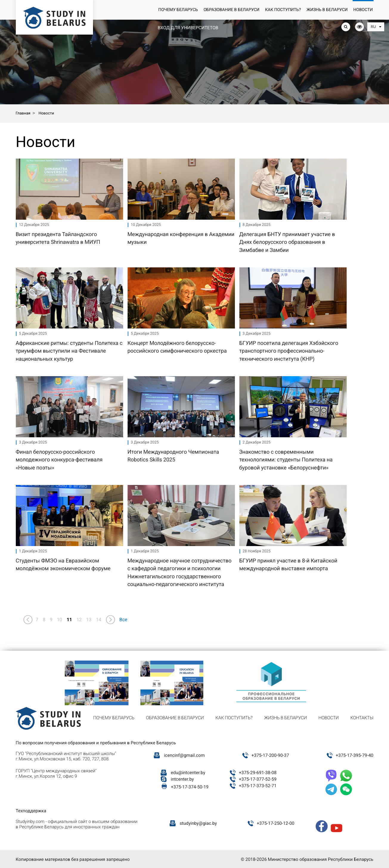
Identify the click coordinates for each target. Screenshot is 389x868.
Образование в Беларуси (231, 10)
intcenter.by (182, 779)
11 (69, 620)
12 (79, 620)
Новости (363, 10)
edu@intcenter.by (188, 773)
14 (99, 620)
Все (123, 620)
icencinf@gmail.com (184, 755)
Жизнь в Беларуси (327, 10)
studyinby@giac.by (198, 823)
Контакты (362, 718)
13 (89, 620)
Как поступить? (283, 10)
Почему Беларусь (178, 10)
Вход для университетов (188, 28)
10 (60, 620)
